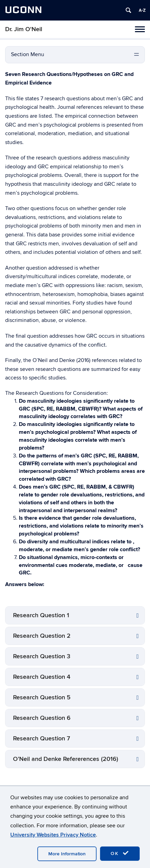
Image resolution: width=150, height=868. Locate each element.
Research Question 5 (42, 697)
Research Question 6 (42, 718)
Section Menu (28, 54)
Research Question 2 (42, 636)
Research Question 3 (42, 656)
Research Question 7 (42, 739)
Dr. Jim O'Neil (24, 29)
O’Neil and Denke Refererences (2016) (66, 759)
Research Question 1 (41, 615)
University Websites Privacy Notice (53, 835)
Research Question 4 (42, 677)
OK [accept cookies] (120, 853)
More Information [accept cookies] (67, 854)
